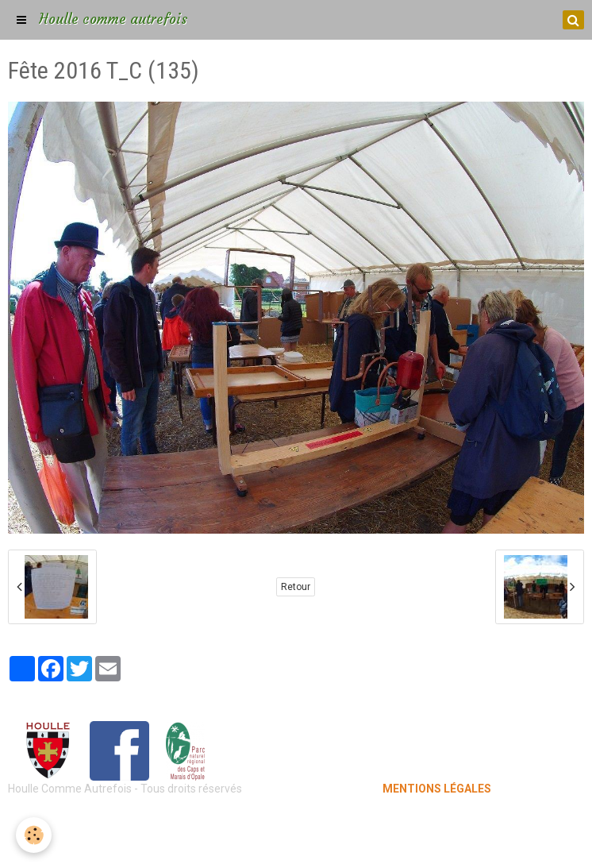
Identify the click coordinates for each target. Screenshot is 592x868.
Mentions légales (296, 820)
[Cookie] (34, 835)
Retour (296, 587)
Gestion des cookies (296, 844)
